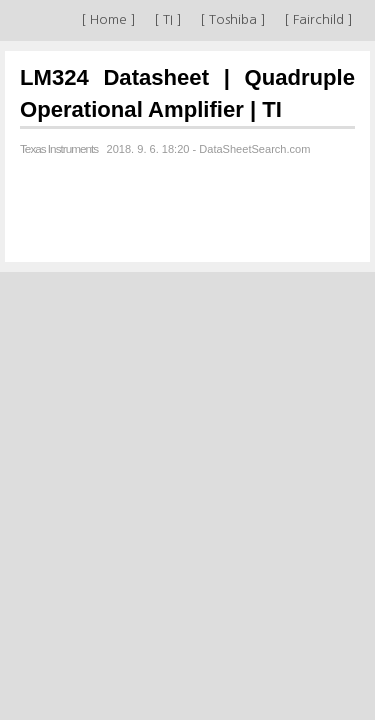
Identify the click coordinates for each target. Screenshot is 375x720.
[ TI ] (168, 19)
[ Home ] (108, 19)
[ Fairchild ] (318, 19)
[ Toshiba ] (233, 19)
